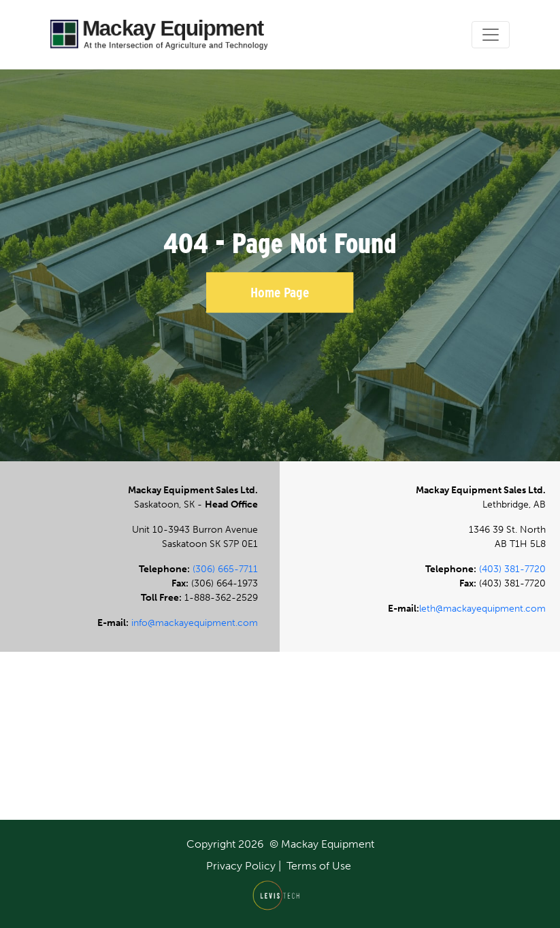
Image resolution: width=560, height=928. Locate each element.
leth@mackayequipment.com (482, 609)
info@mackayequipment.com (195, 623)
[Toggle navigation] (491, 35)
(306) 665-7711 (225, 569)
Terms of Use (319, 866)
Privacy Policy (241, 866)
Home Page (280, 292)
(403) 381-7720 (512, 569)
